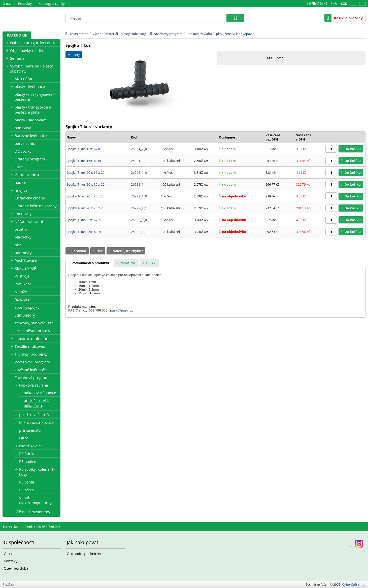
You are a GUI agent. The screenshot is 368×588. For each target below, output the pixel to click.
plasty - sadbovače (31, 120)
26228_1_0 (139, 172)
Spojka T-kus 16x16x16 (84, 149)
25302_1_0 (139, 220)
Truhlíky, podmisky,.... (34, 354)
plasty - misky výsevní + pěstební (35, 97)
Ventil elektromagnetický (35, 500)
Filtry (23, 438)
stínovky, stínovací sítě (34, 323)
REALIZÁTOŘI (26, 268)
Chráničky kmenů (30, 198)
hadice (20, 182)
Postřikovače (26, 260)
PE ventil (27, 482)
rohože (21, 292)
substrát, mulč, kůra (32, 338)
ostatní (21, 229)
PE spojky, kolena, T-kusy (37, 472)
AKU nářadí (24, 79)
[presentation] (89, 263)
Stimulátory (25, 315)
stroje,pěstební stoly (32, 331)
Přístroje (22, 276)
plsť (18, 245)
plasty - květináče (30, 86)
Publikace (23, 284)
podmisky (23, 253)
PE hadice (28, 461)
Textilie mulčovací (30, 346)
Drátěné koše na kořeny (36, 206)
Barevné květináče (31, 135)
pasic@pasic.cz (122, 310)
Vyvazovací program (32, 362)
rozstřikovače (31, 446)
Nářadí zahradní (29, 221)
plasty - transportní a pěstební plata (33, 110)
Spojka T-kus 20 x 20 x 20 (86, 196)
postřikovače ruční (35, 414)
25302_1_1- (140, 232)
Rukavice (22, 299)
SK (361, 4)
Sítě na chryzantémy (32, 512)
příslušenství (30, 430)
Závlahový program (32, 377)
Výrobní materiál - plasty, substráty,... (32, 68)
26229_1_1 (139, 208)
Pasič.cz (31, 18)
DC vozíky (23, 151)
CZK (344, 4)
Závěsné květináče (31, 370)
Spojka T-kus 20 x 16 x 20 (86, 172)
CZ (353, 4)
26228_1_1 (139, 184)
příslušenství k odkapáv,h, (36, 403)
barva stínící (25, 143)
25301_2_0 (139, 149)
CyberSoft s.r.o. (354, 584)
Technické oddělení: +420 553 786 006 (31, 527)
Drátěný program (30, 159)
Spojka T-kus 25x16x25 (84, 220)
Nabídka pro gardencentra (33, 43)
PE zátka (26, 490)
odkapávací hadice (40, 393)
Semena (17, 58)
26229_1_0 (139, 196)
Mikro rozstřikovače (36, 422)
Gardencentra (27, 175)
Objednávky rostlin (27, 50)
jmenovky (23, 214)
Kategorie (17, 35)
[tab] (89, 263)
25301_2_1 (139, 161)
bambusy (23, 128)
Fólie (19, 167)
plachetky (23, 237)
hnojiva (21, 190)
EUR (334, 4)
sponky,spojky (27, 307)
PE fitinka (27, 454)
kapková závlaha (34, 385)
